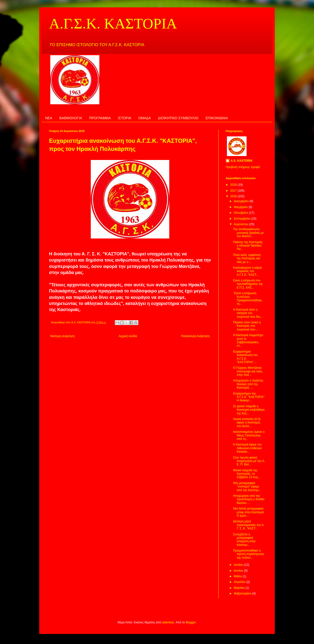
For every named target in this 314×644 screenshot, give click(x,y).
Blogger (191, 622)
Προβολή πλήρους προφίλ (243, 167)
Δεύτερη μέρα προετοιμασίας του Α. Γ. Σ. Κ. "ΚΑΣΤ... (249, 525)
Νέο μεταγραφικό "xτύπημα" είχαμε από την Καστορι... (247, 487)
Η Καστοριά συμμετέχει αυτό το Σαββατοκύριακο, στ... (248, 340)
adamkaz (168, 622)
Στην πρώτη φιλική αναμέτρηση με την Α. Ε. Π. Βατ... (249, 461)
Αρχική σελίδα (128, 336)
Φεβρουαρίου (243, 593)
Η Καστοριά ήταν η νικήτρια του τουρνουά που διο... (248, 313)
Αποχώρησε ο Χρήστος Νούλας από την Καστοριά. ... (248, 384)
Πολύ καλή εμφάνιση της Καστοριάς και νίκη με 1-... (247, 258)
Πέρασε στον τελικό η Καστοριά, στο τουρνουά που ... (247, 326)
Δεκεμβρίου (242, 201)
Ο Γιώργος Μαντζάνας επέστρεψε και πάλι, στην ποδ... (248, 371)
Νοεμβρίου (241, 207)
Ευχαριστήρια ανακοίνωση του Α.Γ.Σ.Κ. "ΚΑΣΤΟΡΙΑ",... (245, 357)
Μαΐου (238, 576)
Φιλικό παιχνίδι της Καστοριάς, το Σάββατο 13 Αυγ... (247, 474)
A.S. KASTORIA (242, 161)
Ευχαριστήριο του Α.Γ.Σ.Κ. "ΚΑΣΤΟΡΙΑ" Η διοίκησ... (249, 397)
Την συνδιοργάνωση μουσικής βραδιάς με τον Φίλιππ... (248, 233)
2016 (234, 196)
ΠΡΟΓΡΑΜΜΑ (100, 118)
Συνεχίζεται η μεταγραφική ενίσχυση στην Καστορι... (244, 540)
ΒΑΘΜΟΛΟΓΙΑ (71, 118)
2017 (234, 191)
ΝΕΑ (49, 118)
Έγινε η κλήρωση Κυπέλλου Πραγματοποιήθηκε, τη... (248, 298)
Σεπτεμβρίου (242, 219)
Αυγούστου (241, 224)
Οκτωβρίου (241, 213)
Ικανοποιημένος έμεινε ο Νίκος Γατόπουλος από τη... (249, 435)
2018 (234, 185)
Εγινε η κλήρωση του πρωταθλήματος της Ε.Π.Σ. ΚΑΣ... (248, 284)
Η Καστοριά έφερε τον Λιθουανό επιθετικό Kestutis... (247, 448)
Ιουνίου (239, 571)
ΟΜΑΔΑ (145, 118)
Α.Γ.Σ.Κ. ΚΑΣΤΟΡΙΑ (113, 24)
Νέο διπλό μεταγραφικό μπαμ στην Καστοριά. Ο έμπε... (249, 512)
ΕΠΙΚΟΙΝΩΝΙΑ (217, 118)
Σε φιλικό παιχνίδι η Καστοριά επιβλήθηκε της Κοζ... (249, 410)
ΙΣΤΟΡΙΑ (125, 118)
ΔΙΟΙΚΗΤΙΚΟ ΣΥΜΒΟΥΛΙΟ (178, 118)
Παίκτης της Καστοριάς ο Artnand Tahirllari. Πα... (248, 246)
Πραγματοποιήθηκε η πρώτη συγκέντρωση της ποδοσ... (249, 554)
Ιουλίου (239, 565)
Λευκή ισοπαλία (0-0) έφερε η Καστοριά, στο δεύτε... (247, 423)
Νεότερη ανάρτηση (62, 336)
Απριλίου (240, 582)
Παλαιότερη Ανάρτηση (195, 336)
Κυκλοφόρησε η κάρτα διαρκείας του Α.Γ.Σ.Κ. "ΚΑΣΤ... (248, 271)
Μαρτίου (240, 588)
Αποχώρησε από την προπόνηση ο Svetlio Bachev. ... (249, 499)
